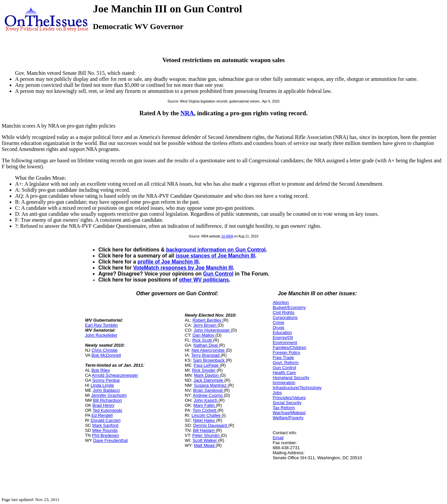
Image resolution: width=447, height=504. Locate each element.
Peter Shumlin (206, 435)
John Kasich (206, 400)
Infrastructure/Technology (297, 388)
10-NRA (227, 236)
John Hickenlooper (212, 330)
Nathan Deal (206, 345)
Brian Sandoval (208, 390)
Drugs (278, 327)
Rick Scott (202, 340)
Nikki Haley (205, 420)
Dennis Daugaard (211, 425)
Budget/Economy (289, 307)
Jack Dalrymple (209, 380)
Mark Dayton (207, 375)
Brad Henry (104, 405)
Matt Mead (205, 445)
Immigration (284, 383)
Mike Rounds (105, 430)
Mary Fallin (205, 405)
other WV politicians (204, 280)
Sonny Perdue (106, 380)
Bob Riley (101, 370)
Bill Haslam (205, 430)
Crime (278, 322)
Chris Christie (105, 350)
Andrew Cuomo (208, 395)
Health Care (284, 373)
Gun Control (218, 274)
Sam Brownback (209, 360)
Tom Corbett (205, 410)
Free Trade (283, 358)
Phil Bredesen (105, 435)
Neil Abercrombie (209, 350)
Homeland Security (291, 378)
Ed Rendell (102, 415)
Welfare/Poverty (288, 418)
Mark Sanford (105, 425)
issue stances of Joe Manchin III (215, 256)
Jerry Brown (205, 325)
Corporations (285, 317)
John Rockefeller (101, 335)
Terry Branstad (206, 355)
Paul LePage (207, 365)
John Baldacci (106, 390)
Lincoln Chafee (206, 415)
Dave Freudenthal (110, 440)
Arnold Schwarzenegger (115, 375)
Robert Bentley (207, 320)
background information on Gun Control (216, 250)
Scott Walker (205, 440)
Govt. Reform (285, 363)
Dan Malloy (204, 335)
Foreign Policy (286, 353)
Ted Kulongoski (107, 410)
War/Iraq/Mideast (289, 413)
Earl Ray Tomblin (101, 325)
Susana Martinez (211, 385)
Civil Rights (283, 312)
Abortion (281, 302)
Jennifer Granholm (109, 395)
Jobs (277, 393)
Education (282, 332)
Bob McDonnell (106, 355)
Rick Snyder (204, 370)
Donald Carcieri (106, 420)
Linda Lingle (102, 385)
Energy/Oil (283, 338)
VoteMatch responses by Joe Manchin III (183, 268)
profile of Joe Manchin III (168, 262)
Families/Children (289, 348)
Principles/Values (289, 398)
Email (278, 438)
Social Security (287, 403)
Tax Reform (284, 408)
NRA (187, 113)
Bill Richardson (107, 400)
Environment (285, 343)
